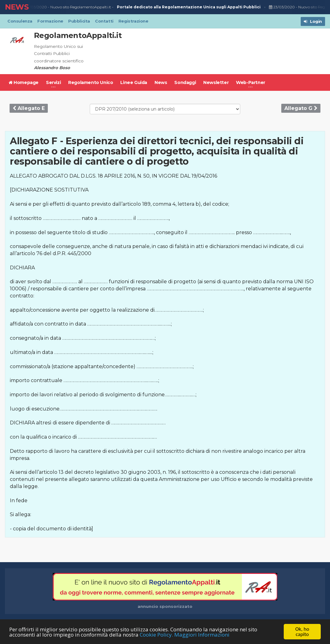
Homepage (24, 82)
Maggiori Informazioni (202, 635)
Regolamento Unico (91, 82)
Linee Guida (134, 82)
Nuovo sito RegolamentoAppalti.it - (156, 7)
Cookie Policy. (156, 635)
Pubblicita (79, 21)
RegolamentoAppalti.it (78, 35)
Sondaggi (185, 82)
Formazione (50, 21)
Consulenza (20, 21)
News (161, 82)
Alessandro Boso (52, 68)
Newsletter (216, 82)
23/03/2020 (35, 7)
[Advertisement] (214, 51)
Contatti (104, 21)
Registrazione (133, 21)
